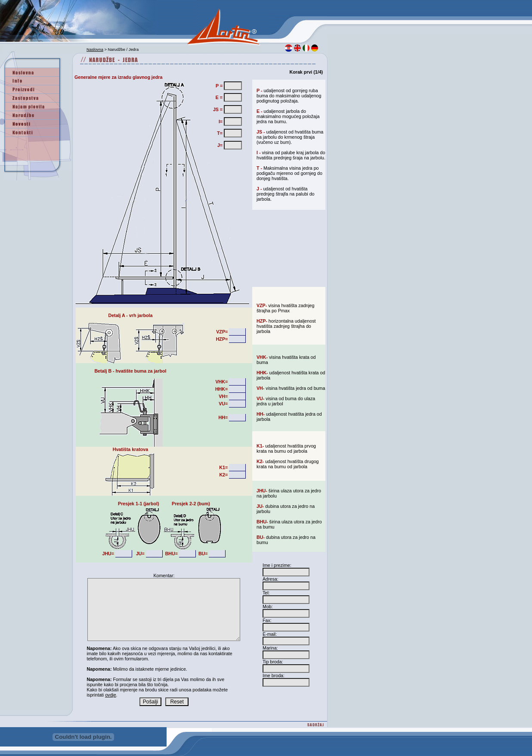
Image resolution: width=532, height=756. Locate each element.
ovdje (110, 695)
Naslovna (95, 50)
